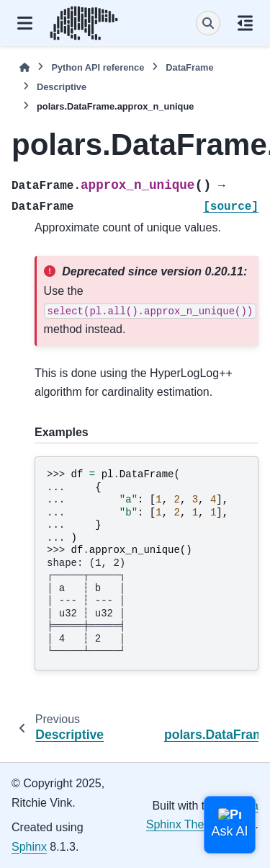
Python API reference (98, 67)
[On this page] (245, 23)
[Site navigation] (25, 23)
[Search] (208, 23)
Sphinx (29, 847)
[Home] (24, 67)
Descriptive (62, 87)
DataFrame (189, 67)
